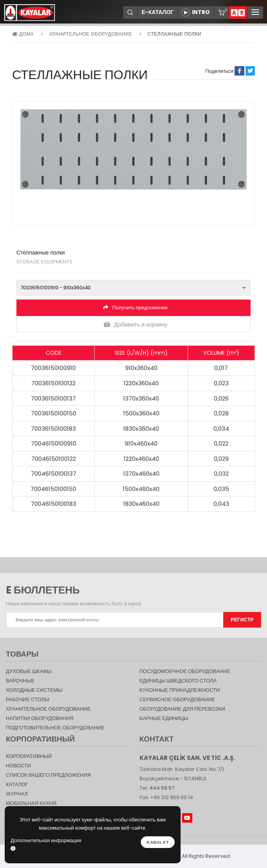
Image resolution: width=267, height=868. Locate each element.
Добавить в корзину (136, 324)
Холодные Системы (34, 690)
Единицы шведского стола (178, 681)
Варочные (20, 681)
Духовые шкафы (29, 671)
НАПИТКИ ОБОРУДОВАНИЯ (40, 718)
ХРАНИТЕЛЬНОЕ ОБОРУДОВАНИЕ (90, 34)
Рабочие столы (28, 699)
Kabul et (158, 842)
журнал (17, 794)
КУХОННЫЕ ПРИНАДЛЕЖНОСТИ (180, 690)
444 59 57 (162, 788)
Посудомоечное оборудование (185, 671)
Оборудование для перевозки (182, 709)
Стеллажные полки (174, 34)
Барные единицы (164, 718)
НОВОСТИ (18, 766)
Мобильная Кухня (31, 803)
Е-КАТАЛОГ (158, 12)
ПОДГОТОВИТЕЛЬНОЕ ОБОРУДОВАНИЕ (55, 728)
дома (23, 34)
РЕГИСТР (242, 620)
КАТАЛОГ (17, 784)
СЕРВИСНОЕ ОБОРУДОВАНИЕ (177, 699)
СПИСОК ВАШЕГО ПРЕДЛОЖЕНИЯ (48, 775)
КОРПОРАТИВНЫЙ (29, 756)
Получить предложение (135, 308)
